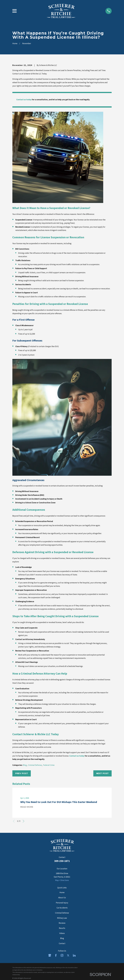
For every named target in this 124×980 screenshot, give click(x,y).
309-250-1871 (62, 861)
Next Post (103, 773)
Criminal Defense (35, 765)
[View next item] (24, 821)
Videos (62, 933)
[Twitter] (68, 955)
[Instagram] (62, 955)
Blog (25, 765)
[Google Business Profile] (50, 955)
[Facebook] (56, 955)
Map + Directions (62, 880)
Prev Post (22, 773)
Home (62, 892)
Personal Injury (62, 903)
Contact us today (24, 100)
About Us (62, 898)
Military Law (62, 918)
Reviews (62, 923)
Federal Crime (49, 765)
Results (62, 928)
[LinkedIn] (74, 955)
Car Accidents (62, 908)
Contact (62, 943)
